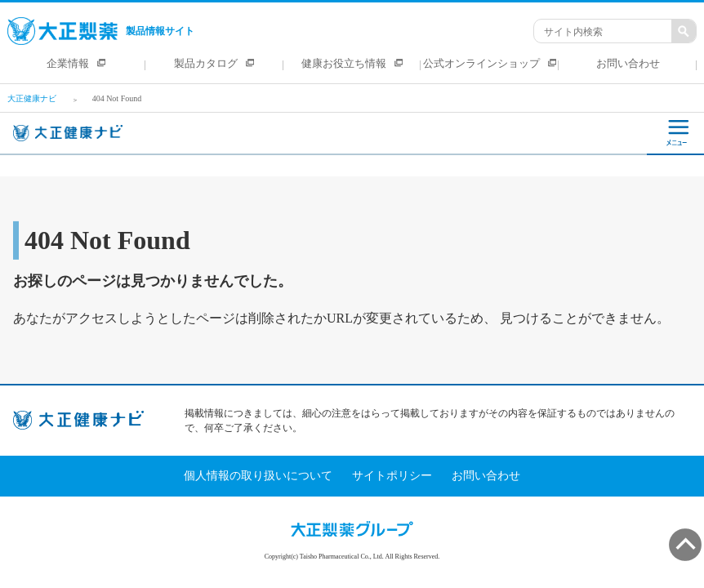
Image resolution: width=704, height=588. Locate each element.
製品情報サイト (101, 31)
